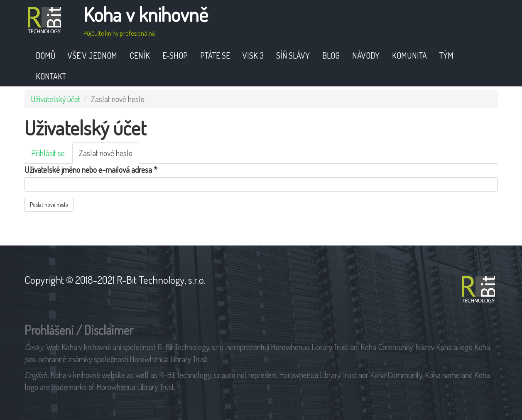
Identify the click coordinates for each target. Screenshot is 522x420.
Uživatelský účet (55, 99)
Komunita (409, 55)
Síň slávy (293, 55)
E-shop (175, 55)
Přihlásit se (48, 153)
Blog (331, 55)
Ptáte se (215, 55)
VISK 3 (253, 55)
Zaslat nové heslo (109, 155)
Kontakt (51, 76)
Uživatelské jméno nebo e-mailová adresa (91, 169)
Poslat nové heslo (49, 205)
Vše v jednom (92, 55)
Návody (366, 55)
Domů (45, 55)
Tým (446, 55)
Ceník (140, 55)
